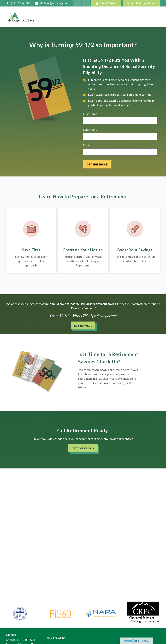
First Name (90, 114)
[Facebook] (86, 3)
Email (87, 145)
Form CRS (59, 638)
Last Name (90, 130)
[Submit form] (97, 164)
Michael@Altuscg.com (51, 3)
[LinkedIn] (77, 3)
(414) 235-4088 (18, 3)
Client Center (106, 3)
